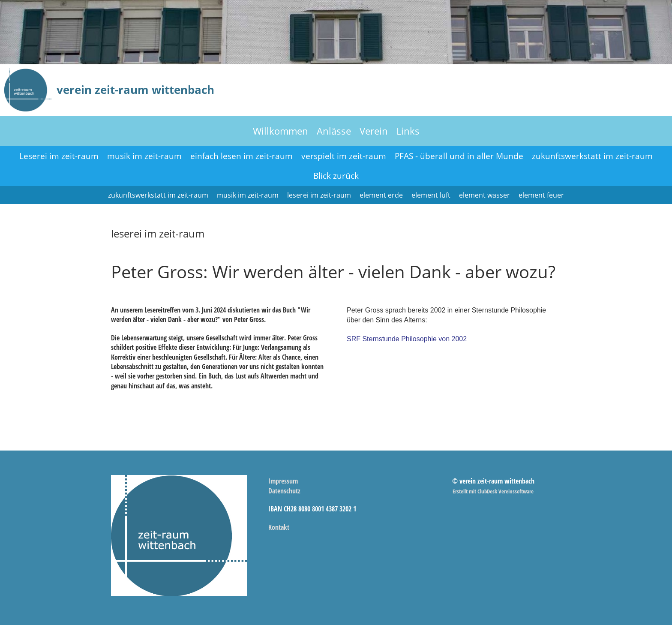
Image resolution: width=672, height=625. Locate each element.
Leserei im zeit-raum (59, 156)
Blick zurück (336, 176)
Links (408, 131)
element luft (431, 195)
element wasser (484, 195)
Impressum (283, 481)
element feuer (541, 195)
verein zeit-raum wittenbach (135, 90)
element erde (381, 195)
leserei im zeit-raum (319, 195)
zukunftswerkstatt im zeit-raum (592, 156)
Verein (374, 131)
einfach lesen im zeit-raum (241, 156)
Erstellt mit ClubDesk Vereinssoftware (493, 491)
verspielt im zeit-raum (344, 156)
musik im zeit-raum (144, 156)
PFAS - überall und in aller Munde (459, 156)
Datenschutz (284, 491)
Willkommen (280, 131)
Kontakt (279, 527)
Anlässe (334, 131)
